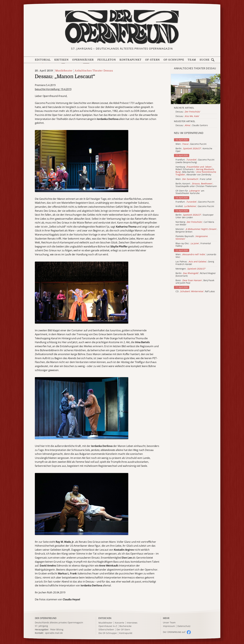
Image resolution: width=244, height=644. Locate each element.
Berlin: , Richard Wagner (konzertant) (196, 275)
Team (192, 60)
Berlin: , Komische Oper (194, 150)
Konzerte (120, 623)
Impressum (169, 626)
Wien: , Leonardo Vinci (196, 256)
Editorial (43, 60)
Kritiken (61, 60)
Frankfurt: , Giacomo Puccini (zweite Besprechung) (195, 161)
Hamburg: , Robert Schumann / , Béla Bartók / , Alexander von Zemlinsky (196, 171)
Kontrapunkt (130, 60)
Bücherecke (125, 626)
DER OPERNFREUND (46, 618)
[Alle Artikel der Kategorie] (196, 89)
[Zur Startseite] (122, 27)
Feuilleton (107, 60)
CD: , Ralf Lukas (195, 291)
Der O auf (174, 632)
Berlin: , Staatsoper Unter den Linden (195, 216)
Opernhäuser (83, 60)
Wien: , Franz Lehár (194, 179)
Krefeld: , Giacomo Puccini (195, 206)
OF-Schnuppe (174, 60)
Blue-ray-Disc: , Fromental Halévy (193, 245)
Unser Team (169, 622)
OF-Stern (152, 60)
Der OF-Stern (123, 630)
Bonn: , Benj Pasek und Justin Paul (195, 282)
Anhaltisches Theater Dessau (94, 71)
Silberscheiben (106, 630)
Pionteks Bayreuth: (192, 238)
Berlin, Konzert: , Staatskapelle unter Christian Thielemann (196, 185)
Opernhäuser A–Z (108, 626)
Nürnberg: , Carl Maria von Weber (195, 223)
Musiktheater (64, 71)
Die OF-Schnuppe (108, 633)
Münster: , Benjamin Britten (196, 231)
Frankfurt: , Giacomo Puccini (195, 202)
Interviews (132, 623)
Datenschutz (184, 626)
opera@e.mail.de (54, 633)
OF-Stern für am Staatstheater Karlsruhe (190, 192)
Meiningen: (191, 269)
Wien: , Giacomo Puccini (191, 144)
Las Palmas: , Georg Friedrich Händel (195, 263)
